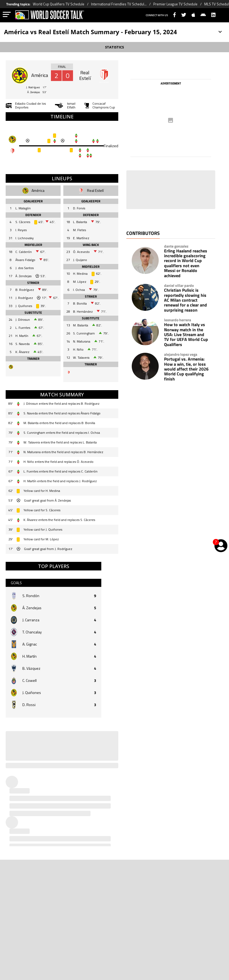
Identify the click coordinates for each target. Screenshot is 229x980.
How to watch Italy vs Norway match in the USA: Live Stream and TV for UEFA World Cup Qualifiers (186, 334)
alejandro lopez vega (181, 354)
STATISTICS (114, 47)
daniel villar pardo (179, 285)
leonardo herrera (178, 320)
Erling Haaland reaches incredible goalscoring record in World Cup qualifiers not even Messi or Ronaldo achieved (186, 263)
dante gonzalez (176, 246)
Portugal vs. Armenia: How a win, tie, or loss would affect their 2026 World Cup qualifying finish (186, 369)
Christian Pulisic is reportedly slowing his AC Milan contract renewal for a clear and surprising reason (185, 300)
